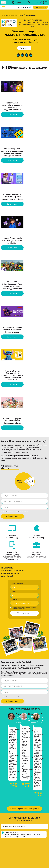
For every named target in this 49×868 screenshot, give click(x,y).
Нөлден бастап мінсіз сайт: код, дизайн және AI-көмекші (12, 241)
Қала (14, 592)
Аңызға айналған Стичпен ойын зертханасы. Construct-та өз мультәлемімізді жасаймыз (12, 375)
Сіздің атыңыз (18, 584)
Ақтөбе (18, 3)
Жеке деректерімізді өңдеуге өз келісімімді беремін (24, 608)
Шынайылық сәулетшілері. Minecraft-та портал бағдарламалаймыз (12, 106)
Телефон (16, 600)
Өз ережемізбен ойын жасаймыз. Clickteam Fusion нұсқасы (12, 330)
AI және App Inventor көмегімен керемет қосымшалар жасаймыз (12, 197)
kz (34, 3)
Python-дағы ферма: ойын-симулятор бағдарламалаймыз (12, 421)
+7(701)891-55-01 (23, 7)
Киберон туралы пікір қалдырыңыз (24, 809)
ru (37, 3)
